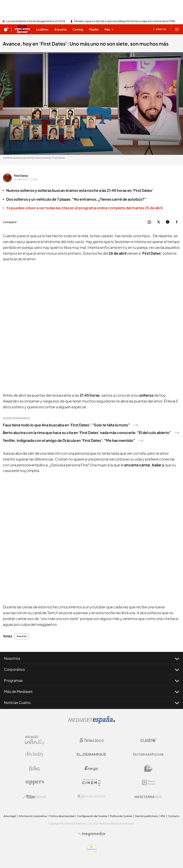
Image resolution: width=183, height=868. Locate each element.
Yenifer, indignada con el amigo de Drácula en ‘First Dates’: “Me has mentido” (73, 440)
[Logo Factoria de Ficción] (148, 754)
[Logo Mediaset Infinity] (35, 740)
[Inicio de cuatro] (6, 29)
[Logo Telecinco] (91, 740)
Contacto (174, 816)
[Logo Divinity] (35, 754)
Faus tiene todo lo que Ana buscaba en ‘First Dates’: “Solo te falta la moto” (70, 425)
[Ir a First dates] (22, 29)
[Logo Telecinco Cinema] (91, 783)
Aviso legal (10, 816)
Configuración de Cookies (92, 816)
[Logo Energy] (91, 768)
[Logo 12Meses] (149, 783)
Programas (91, 680)
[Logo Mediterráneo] (148, 797)
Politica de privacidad (62, 816)
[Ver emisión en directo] (160, 29)
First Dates (21, 176)
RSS (163, 816)
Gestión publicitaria (146, 816)
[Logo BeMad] (148, 768)
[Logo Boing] (35, 768)
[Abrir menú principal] (177, 29)
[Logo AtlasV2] (34, 797)
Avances (22, 636)
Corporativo (91, 669)
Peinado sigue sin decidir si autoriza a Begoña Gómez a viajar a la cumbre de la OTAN (125, 21)
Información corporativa (33, 816)
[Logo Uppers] (35, 782)
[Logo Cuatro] (148, 740)
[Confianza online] (92, 853)
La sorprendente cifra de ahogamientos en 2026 (36, 21)
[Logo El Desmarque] (91, 754)
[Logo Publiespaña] (91, 797)
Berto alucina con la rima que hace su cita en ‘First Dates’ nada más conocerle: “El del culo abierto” (91, 432)
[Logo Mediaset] (91, 722)
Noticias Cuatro (91, 703)
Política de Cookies (121, 816)
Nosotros (91, 658)
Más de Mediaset (91, 691)
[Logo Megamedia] (94, 834)
